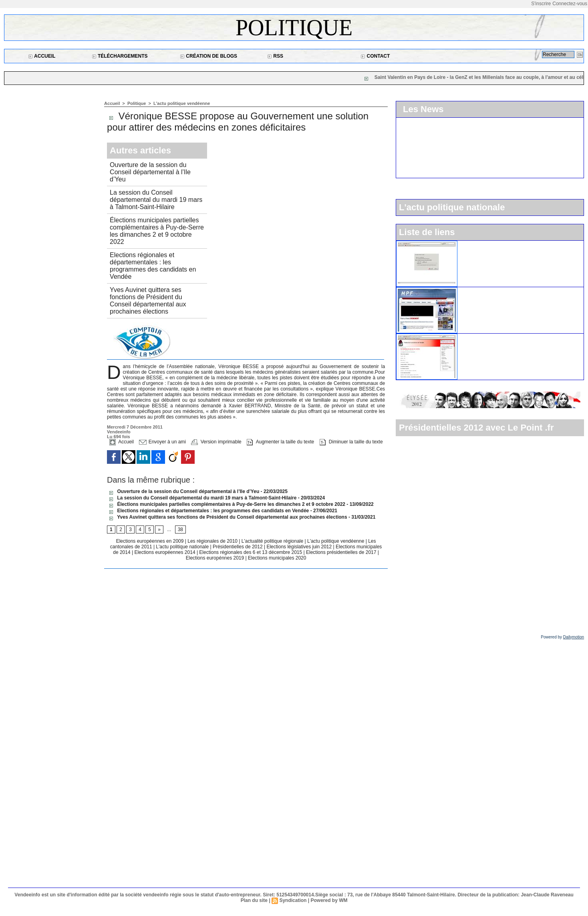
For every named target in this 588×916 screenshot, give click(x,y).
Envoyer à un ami (162, 442)
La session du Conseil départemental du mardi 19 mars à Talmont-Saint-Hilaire (156, 200)
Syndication (293, 900)
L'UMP (470, 244)
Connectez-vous (570, 4)
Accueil (42, 56)
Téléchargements (120, 56)
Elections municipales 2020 (277, 558)
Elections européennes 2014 (165, 552)
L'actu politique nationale (183, 547)
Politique (294, 28)
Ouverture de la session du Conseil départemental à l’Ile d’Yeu (150, 172)
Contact (375, 56)
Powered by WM (329, 900)
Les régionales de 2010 (213, 541)
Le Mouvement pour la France (499, 290)
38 (180, 529)
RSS (275, 56)
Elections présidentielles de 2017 (341, 552)
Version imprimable (216, 442)
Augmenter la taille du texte (280, 442)
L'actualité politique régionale (273, 541)
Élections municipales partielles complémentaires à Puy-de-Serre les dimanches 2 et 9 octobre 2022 (157, 231)
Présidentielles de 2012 (238, 547)
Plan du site (254, 900)
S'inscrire (541, 4)
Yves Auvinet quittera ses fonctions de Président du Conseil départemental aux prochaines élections (148, 301)
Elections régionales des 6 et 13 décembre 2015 (251, 552)
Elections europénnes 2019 (215, 558)
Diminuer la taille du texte (351, 442)
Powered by (562, 637)
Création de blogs (208, 56)
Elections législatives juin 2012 (300, 547)
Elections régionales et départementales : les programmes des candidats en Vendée (153, 266)
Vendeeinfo (119, 432)
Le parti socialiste (483, 337)
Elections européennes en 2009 (151, 541)
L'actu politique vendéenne (182, 103)
